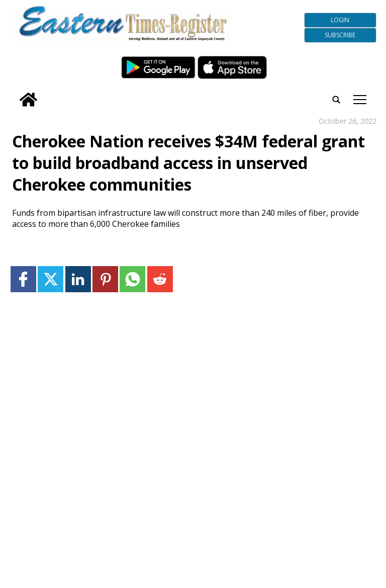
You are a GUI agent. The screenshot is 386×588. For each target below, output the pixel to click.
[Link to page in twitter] (51, 279)
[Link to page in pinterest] (105, 279)
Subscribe (340, 35)
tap (360, 100)
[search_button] (14, 93)
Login (340, 20)
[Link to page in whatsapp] (132, 279)
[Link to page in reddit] (160, 279)
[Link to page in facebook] (23, 279)
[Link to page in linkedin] (78, 279)
